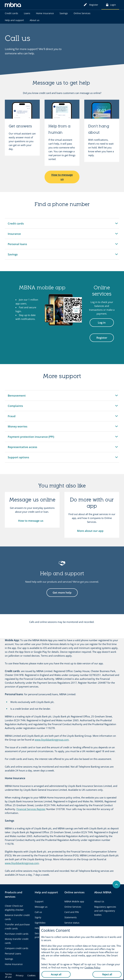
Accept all (56, 974)
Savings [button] (15, 256)
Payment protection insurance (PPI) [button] (31, 438)
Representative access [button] (22, 449)
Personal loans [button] (17, 246)
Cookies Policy (92, 967)
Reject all (107, 974)
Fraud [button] (15, 418)
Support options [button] (18, 459)
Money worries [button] (17, 428)
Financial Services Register (31, 809)
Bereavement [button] (17, 397)
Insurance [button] (15, 235)
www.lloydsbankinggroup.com (52, 740)
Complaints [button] (15, 407)
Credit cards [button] (16, 225)
